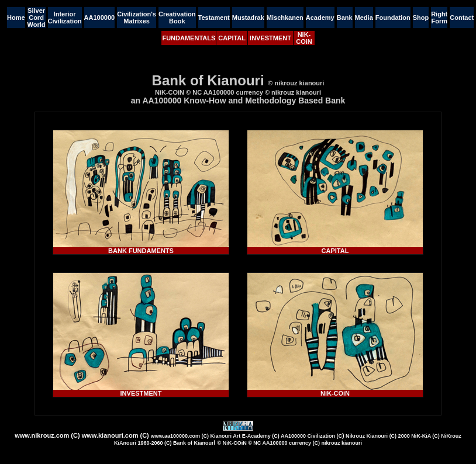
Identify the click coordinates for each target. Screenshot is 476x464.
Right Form (439, 18)
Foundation (393, 18)
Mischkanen (285, 18)
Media (364, 18)
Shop (421, 18)
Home (16, 18)
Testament (214, 18)
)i (288, 439)
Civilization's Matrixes (137, 18)
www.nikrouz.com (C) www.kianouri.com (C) (82, 435)
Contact (462, 18)
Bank (345, 18)
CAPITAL (232, 38)
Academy (320, 18)
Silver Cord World (37, 18)
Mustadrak (248, 18)
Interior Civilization (65, 18)
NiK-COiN (304, 38)
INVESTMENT (270, 38)
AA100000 (100, 18)
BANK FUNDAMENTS (141, 251)
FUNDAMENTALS (189, 38)
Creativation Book (177, 18)
